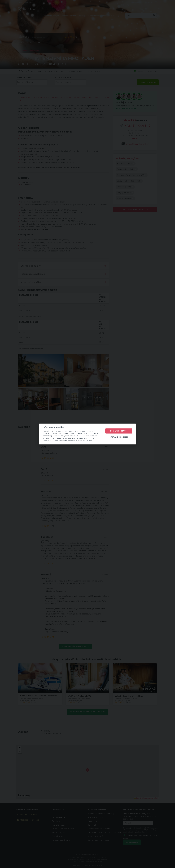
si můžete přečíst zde (83, 441)
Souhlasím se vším (119, 431)
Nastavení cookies (119, 437)
